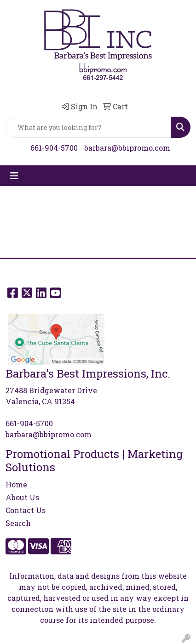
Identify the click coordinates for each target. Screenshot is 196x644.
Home (16, 484)
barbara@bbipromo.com (127, 148)
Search (18, 523)
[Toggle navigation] (14, 176)
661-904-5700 (54, 148)
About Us (22, 497)
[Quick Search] (88, 127)
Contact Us (26, 510)
